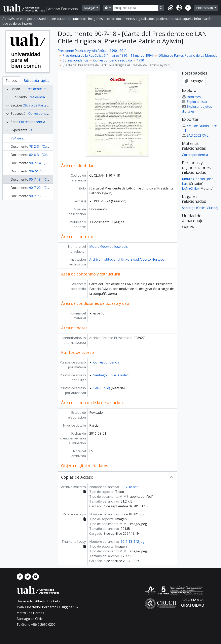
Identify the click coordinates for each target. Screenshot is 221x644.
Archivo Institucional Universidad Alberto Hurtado (127, 259)
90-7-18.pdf (129, 487)
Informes (191, 97)
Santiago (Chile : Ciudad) (111, 375)
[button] (170, 8)
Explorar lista (194, 102)
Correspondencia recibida (38, 122)
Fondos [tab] (11, 81)
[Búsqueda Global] (135, 8)
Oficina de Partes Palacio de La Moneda (188, 55)
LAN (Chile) (102, 388)
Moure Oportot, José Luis (108, 247)
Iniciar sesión (205, 8)
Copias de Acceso (77, 477)
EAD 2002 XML (195, 135)
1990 (32, 130)
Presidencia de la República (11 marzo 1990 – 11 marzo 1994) (108, 55)
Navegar (90, 8)
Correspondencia (41, 114)
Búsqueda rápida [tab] (36, 81)
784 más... (18, 138)
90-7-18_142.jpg (133, 542)
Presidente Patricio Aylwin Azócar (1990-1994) (92, 51)
